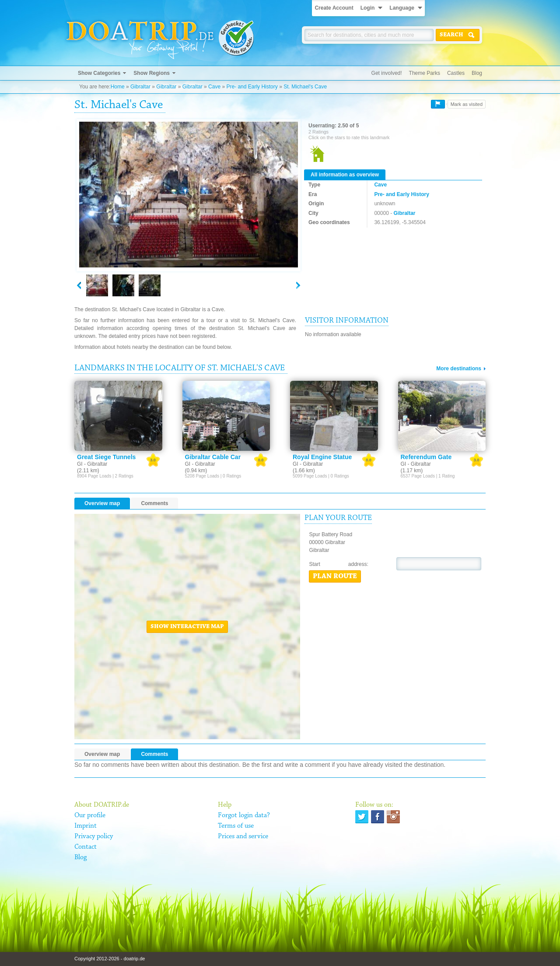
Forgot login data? (244, 815)
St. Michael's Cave (305, 87)
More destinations (459, 369)
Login (368, 8)
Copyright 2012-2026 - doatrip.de (110, 959)
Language (402, 8)
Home (118, 87)
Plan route (335, 576)
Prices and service (243, 836)
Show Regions (152, 73)
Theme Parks (425, 73)
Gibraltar (140, 87)
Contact (86, 847)
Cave (214, 87)
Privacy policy (94, 836)
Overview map (102, 503)
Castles (456, 73)
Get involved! (387, 73)
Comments (154, 503)
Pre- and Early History (252, 87)
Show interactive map (187, 627)
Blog (477, 73)
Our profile (90, 815)
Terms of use (236, 826)
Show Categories (99, 73)
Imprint (86, 826)
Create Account (334, 8)
